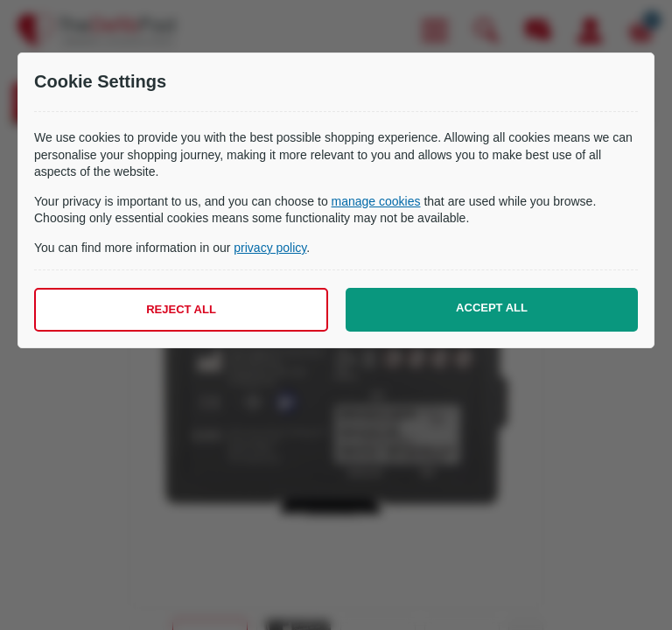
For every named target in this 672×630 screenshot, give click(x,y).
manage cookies (376, 201)
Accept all (492, 308)
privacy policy (270, 248)
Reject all (181, 309)
